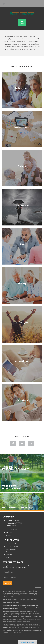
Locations (9, 533)
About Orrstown (12, 530)
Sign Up (7, 583)
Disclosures (10, 552)
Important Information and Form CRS (11, 635)
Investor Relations (12, 544)
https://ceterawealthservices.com (24, 621)
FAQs (7, 557)
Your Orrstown (11, 549)
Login (22, 22)
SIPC (37, 592)
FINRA (34, 592)
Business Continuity (25, 635)
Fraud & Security (12, 547)
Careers (8, 535)
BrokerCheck (38, 587)
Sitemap (9, 555)
